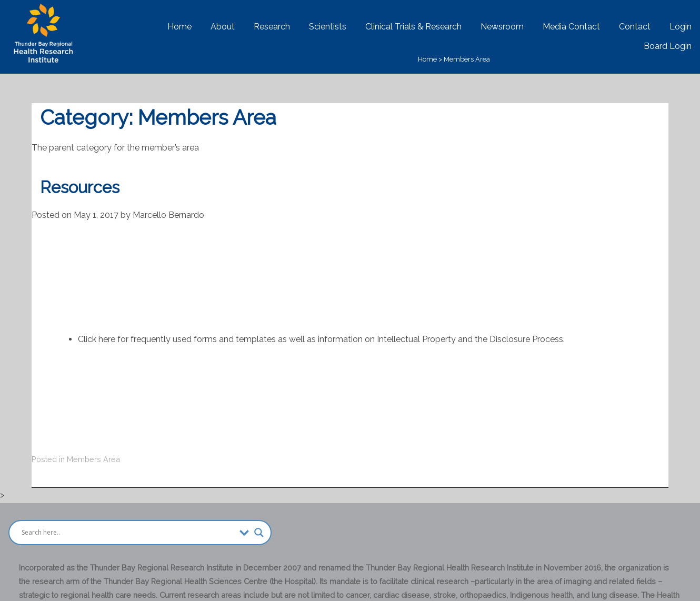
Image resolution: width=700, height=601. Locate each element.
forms (205, 339)
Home (179, 27)
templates (256, 339)
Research (272, 27)
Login (681, 27)
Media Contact (571, 27)
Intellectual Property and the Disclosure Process (470, 339)
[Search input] (128, 533)
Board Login (668, 46)
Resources (80, 187)
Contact (635, 27)
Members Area (467, 59)
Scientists (328, 27)
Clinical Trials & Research (413, 27)
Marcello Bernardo (168, 215)
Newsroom (502, 27)
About (223, 27)
